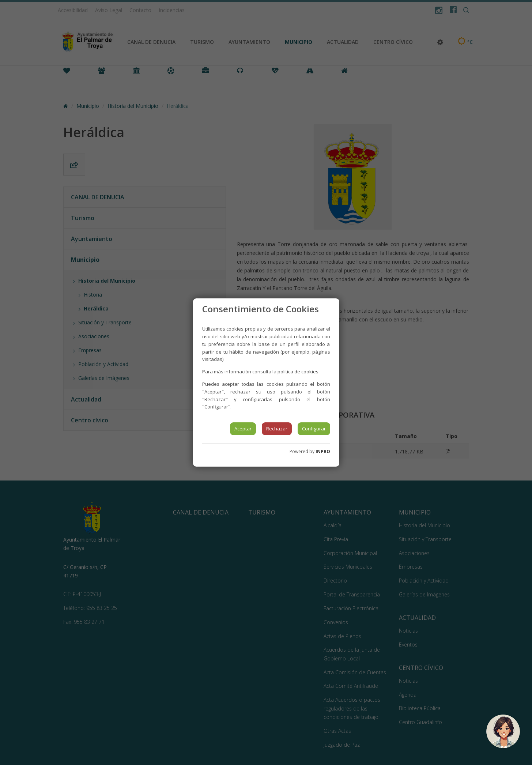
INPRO (323, 451)
